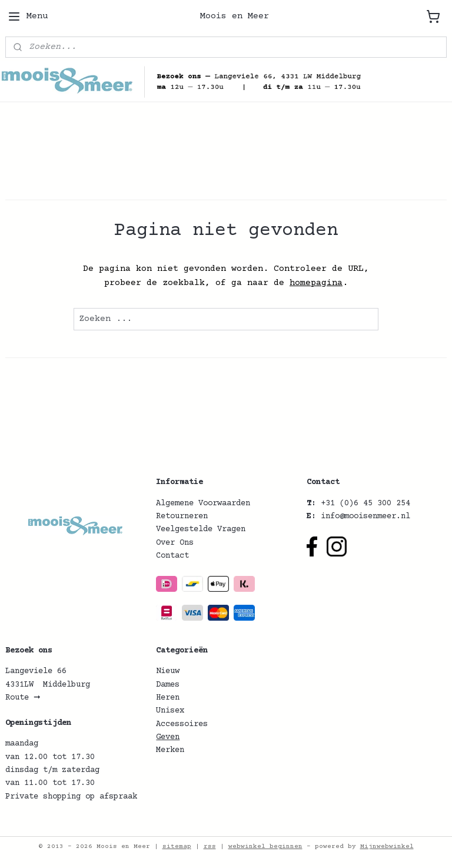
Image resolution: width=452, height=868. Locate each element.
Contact (172, 556)
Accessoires (182, 724)
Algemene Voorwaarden (203, 503)
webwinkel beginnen (265, 847)
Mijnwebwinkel (387, 847)
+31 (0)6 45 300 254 (365, 503)
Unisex (170, 711)
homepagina (316, 283)
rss (210, 847)
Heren (168, 698)
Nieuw (168, 671)
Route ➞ (23, 698)
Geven (168, 737)
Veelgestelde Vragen (201, 529)
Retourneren (182, 516)
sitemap (177, 847)
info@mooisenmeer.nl (365, 516)
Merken (170, 750)
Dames (168, 685)
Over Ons (175, 543)
